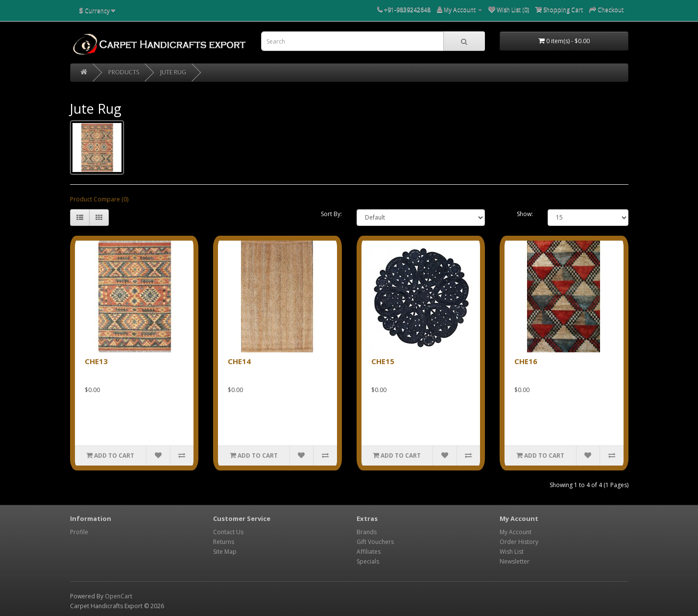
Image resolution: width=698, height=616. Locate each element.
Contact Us (228, 532)
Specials (368, 561)
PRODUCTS (124, 72)
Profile (79, 532)
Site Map (225, 552)
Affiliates (369, 552)
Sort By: (331, 214)
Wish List (512, 552)
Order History (519, 542)
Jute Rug (173, 72)
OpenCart (119, 596)
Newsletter (515, 561)
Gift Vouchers (375, 542)
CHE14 (239, 361)
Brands (367, 532)
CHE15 (383, 361)
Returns (224, 542)
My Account (516, 532)
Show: (525, 214)
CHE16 (526, 361)
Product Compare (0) (99, 199)
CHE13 (96, 361)
